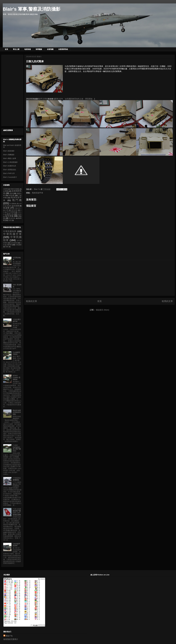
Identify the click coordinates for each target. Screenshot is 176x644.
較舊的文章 (167, 301)
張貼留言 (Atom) (102, 310)
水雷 (7, 210)
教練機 (6, 208)
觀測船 (20, 214)
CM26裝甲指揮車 (16, 545)
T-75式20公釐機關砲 (17, 479)
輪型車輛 (9, 216)
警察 (7, 247)
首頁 (6, 49)
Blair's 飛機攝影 (9, 155)
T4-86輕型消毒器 (16, 353)
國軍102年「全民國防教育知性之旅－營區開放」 (74, 99)
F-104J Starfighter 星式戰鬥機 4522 (17, 448)
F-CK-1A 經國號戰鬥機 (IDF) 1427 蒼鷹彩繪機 (17, 512)
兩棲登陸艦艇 (15, 189)
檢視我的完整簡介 (11, 639)
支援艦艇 (13, 204)
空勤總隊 (19, 245)
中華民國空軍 (12, 234)
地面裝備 (27, 49)
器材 (11, 193)
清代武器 (14, 210)
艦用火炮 (10, 214)
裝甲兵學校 (43, 99)
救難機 (17, 206)
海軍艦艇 (39, 49)
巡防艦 (12, 195)
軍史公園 (16, 49)
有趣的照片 (18, 208)
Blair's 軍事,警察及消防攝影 (32, 9)
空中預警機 (11, 212)
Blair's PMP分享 (9, 173)
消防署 (9, 245)
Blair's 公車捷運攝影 (10, 162)
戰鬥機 (17, 200)
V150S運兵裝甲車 (17, 320)
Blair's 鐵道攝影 (9, 151)
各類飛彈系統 (63, 49)
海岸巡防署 (14, 243)
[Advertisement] (99, 278)
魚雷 (10, 220)
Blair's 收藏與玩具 (10, 166)
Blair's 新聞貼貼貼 (10, 170)
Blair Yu (9, 636)
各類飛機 (50, 49)
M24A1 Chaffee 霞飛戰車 (17, 377)
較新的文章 (32, 301)
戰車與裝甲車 (38, 193)
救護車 (9, 206)
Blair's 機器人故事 (10, 158)
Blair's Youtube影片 (10, 177)
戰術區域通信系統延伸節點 (17, 412)
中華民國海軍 (10, 231)
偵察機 (5, 189)
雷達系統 (12, 218)
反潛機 (6, 191)
